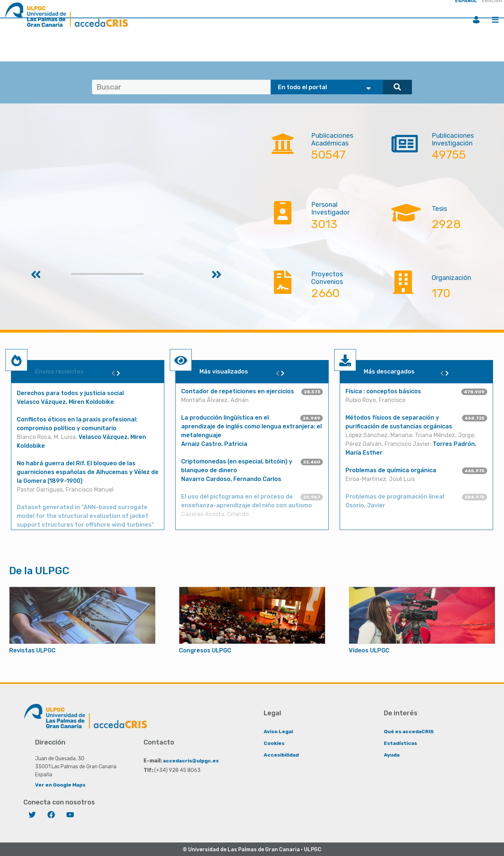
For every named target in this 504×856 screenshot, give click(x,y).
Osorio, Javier (365, 505)
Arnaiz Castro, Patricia (214, 444)
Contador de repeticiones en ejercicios (238, 391)
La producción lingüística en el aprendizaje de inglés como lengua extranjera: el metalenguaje (251, 426)
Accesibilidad (281, 755)
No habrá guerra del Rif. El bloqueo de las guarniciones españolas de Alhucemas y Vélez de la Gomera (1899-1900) (88, 472)
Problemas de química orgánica (391, 470)
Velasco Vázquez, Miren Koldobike (65, 402)
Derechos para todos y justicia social (70, 393)
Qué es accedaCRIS (409, 731)
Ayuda (392, 755)
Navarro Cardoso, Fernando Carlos (231, 479)
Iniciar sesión (476, 20)
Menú (495, 20)
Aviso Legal (278, 731)
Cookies (274, 743)
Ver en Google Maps (60, 785)
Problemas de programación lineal (395, 497)
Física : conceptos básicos (383, 391)
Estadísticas (401, 743)
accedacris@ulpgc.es (191, 760)
